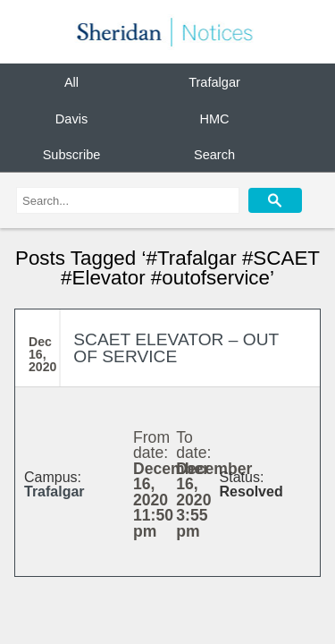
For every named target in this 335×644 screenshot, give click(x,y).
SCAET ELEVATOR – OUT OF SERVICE (176, 348)
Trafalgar (214, 82)
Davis (71, 118)
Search (214, 155)
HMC (214, 118)
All (71, 82)
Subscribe (72, 155)
